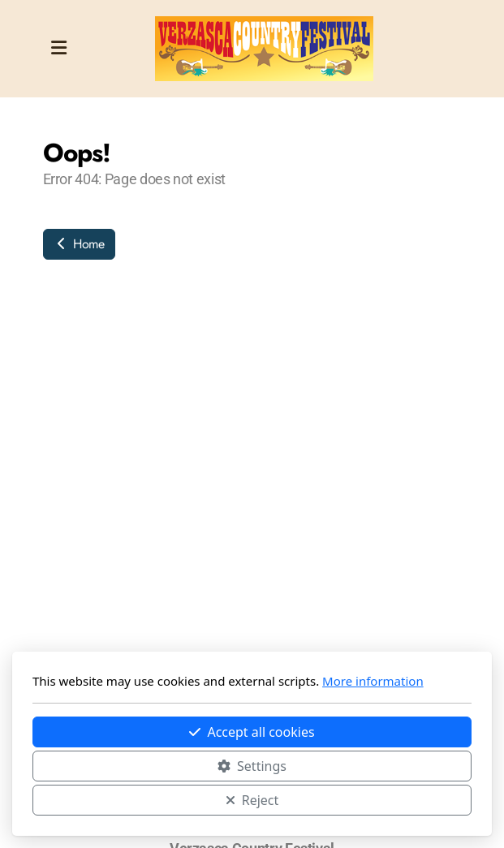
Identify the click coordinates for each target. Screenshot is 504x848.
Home (79, 244)
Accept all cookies (252, 732)
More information (373, 681)
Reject (252, 800)
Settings (252, 766)
